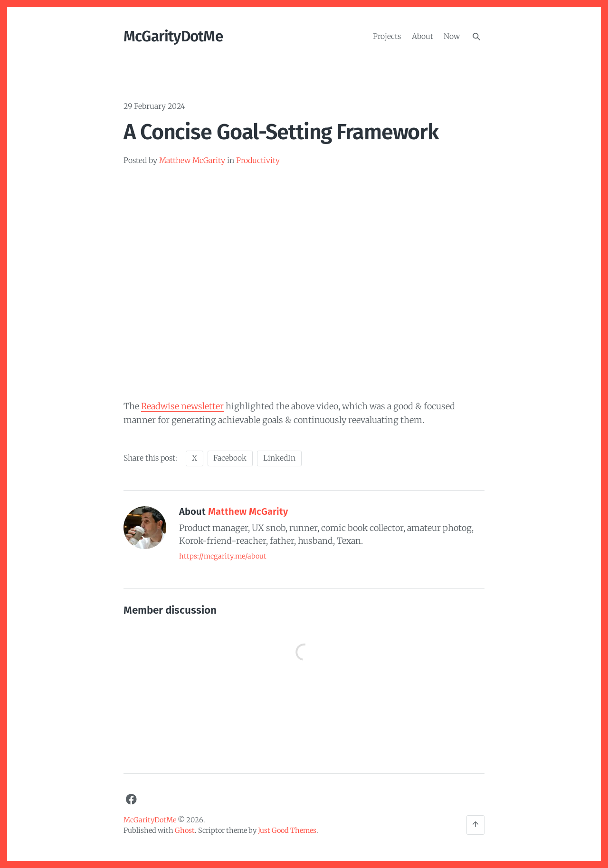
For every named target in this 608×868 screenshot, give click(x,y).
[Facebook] (131, 800)
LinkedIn (279, 458)
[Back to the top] (475, 825)
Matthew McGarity (192, 160)
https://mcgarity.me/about (223, 556)
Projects (387, 36)
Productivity (258, 160)
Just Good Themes (287, 830)
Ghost (185, 830)
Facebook (230, 458)
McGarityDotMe (173, 36)
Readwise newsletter (182, 406)
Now (452, 36)
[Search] (476, 37)
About (423, 36)
